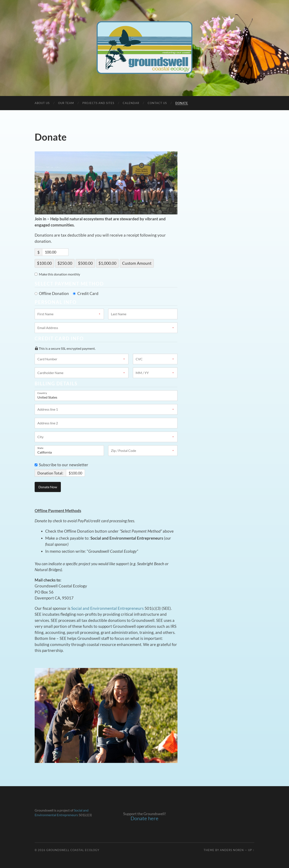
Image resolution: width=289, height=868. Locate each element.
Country (42, 393)
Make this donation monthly (59, 274)
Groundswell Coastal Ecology (73, 850)
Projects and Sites (98, 103)
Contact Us (157, 103)
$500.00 (85, 263)
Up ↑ (251, 850)
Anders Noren (232, 850)
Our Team (66, 103)
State (40, 448)
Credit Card (88, 293)
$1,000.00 (107, 263)
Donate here (144, 818)
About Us (42, 103)
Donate (182, 103)
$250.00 (65, 263)
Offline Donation (54, 293)
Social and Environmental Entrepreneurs (107, 608)
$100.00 (44, 263)
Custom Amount (137, 263)
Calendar (131, 103)
